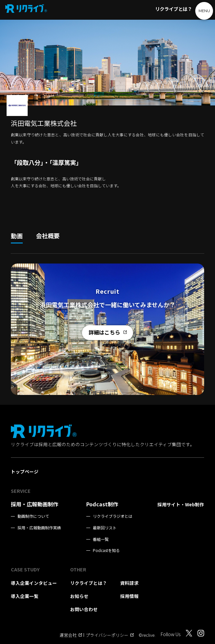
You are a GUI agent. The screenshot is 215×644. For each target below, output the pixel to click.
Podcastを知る (106, 550)
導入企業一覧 (25, 596)
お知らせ (79, 596)
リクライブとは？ (174, 9)
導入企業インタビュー (34, 583)
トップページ (25, 471)
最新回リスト (105, 528)
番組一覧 (101, 539)
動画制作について (33, 516)
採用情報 (129, 596)
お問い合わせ (84, 609)
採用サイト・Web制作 (181, 504)
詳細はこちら (108, 332)
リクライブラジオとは (113, 516)
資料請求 (129, 583)
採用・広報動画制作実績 (39, 528)
